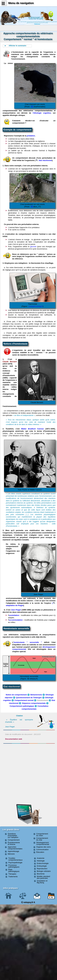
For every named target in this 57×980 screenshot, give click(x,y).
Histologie (41, 861)
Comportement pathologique (22, 706)
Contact (52, 724)
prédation (31, 136)
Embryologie (42, 866)
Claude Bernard (10, 362)
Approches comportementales (15, 848)
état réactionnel (44, 160)
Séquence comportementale (34, 703)
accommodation (16, 620)
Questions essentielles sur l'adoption (13, 836)
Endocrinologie (43, 863)
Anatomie (41, 858)
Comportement (14, 840)
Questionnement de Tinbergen (29, 698)
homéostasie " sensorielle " (28, 642)
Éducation (40, 852)
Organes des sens (43, 847)
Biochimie (41, 874)
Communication (42, 850)
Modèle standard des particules (43, 877)
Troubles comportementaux (15, 859)
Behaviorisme (36, 695)
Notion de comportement (16, 695)
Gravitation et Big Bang (42, 882)
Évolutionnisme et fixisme (14, 843)
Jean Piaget (16, 610)
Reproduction (42, 869)
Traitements (13, 877)
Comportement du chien (42, 835)
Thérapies (12, 874)
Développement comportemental (43, 843)
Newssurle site (51, 14)
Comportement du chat (42, 839)
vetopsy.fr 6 (28, 902)
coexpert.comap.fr (36, 306)
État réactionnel (12, 686)
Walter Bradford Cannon (33, 429)
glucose (33, 247)
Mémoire (11, 854)
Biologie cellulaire (44, 871)
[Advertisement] (29, 759)
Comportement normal (24, 700)
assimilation (14, 615)
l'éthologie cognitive (42, 113)
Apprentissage (13, 851)
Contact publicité (22, 810)
